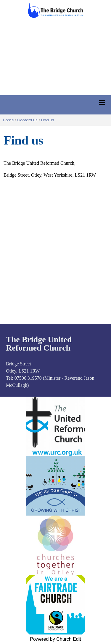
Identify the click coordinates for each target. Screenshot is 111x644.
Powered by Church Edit (55, 639)
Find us (48, 120)
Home (8, 120)
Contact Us (27, 120)
